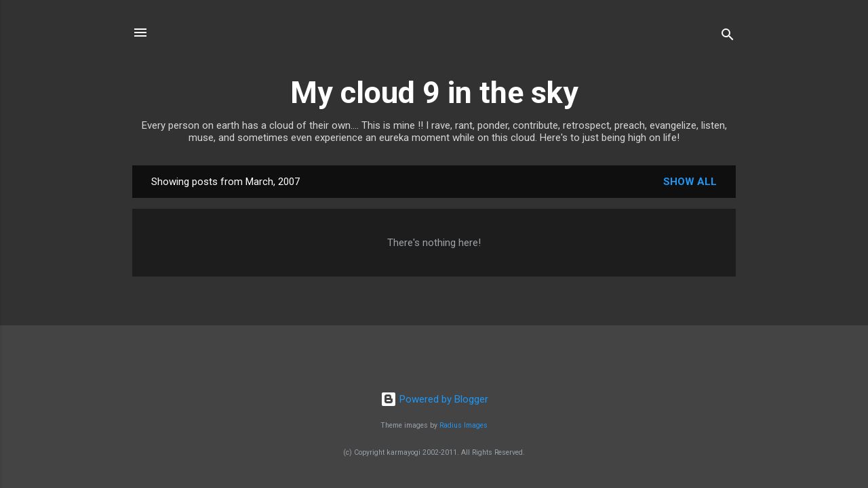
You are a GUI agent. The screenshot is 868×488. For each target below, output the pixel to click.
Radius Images (463, 425)
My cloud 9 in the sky (434, 93)
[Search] (728, 37)
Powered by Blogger (434, 399)
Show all (690, 182)
